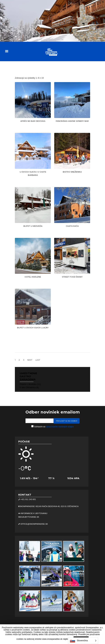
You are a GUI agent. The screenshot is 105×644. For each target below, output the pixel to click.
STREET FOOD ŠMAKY (72, 277)
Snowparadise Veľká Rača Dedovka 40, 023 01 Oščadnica (49, 506)
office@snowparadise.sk (34, 524)
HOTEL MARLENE (33, 277)
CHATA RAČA (72, 226)
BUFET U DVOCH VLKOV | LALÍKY (33, 328)
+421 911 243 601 (28, 499)
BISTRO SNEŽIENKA (72, 172)
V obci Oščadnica (28, 387)
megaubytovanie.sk (29, 517)
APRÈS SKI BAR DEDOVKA (33, 121)
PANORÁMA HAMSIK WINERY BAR (72, 121)
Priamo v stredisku (28, 384)
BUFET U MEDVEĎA (33, 226)
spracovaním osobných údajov (60, 427)
